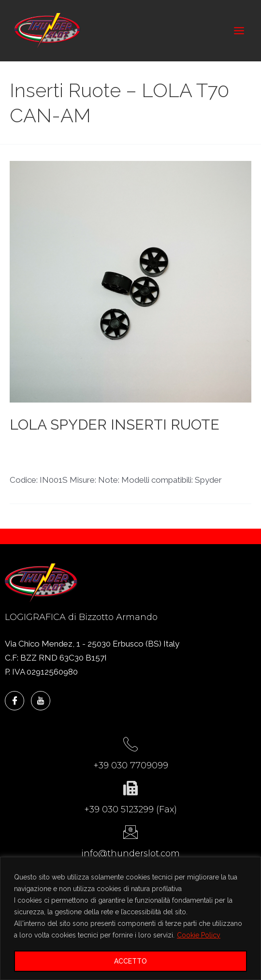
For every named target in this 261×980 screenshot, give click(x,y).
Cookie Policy (199, 935)
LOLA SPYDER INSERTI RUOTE (115, 425)
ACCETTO (130, 961)
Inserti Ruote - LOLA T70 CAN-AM (74, 447)
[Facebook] (14, 701)
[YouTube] (41, 701)
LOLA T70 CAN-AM (180, 447)
